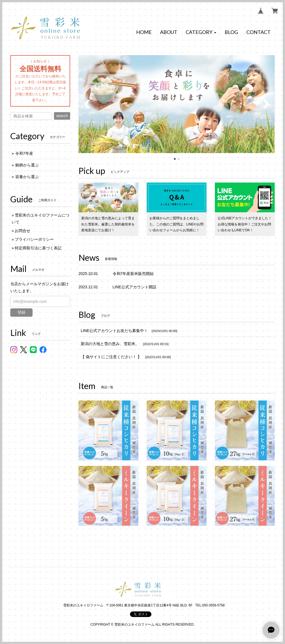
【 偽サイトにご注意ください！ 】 (111, 357)
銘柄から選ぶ (27, 165)
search (62, 116)
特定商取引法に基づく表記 (38, 248)
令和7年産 (24, 153)
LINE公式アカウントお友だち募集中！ (114, 331)
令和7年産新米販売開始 (133, 274)
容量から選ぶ (27, 177)
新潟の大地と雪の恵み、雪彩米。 (110, 344)
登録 (21, 312)
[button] (201, 32)
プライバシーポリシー (34, 239)
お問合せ (23, 231)
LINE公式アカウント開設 (135, 287)
